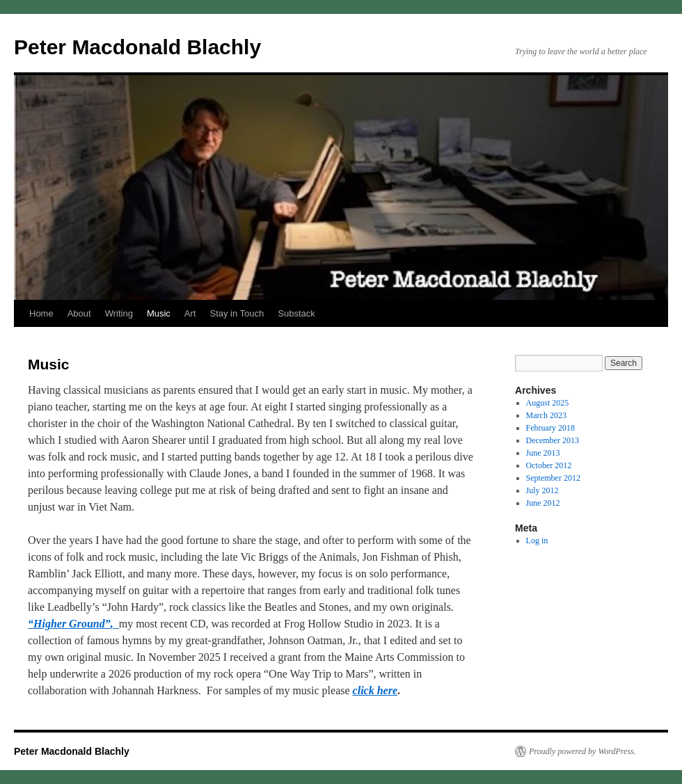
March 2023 (546, 415)
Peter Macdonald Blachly (137, 47)
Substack (296, 313)
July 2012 (542, 490)
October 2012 (549, 465)
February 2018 (550, 428)
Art (190, 313)
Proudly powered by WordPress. (582, 751)
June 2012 (543, 503)
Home (41, 313)
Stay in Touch (237, 313)
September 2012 (553, 478)
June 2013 (543, 453)
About (79, 313)
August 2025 (548, 403)
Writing (119, 313)
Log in (537, 541)
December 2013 (553, 440)
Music (159, 313)
